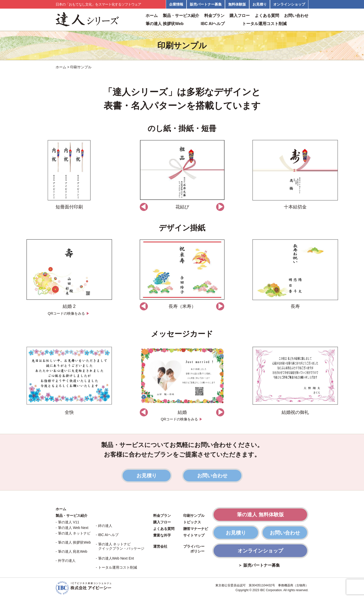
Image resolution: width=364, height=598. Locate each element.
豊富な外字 (162, 535)
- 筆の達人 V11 (67, 522)
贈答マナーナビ (196, 529)
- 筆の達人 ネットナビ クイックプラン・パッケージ (120, 546)
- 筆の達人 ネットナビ (73, 533)
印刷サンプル (194, 516)
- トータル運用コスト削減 (116, 567)
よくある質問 (267, 16)
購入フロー (240, 16)
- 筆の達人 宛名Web (71, 551)
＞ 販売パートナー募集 (259, 565)
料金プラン (214, 16)
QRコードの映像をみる (69, 313)
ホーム (152, 16)
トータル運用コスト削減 (264, 24)
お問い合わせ (296, 16)
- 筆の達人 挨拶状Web (73, 542)
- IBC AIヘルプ (107, 535)
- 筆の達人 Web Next (72, 528)
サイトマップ (194, 535)
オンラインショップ (260, 551)
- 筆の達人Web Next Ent (115, 558)
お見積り (147, 476)
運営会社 (160, 546)
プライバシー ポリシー (194, 549)
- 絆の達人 (104, 526)
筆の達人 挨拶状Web (165, 24)
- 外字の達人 (66, 561)
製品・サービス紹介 (181, 16)
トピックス (192, 522)
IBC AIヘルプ (213, 24)
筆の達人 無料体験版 (260, 515)
